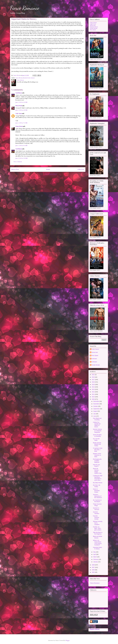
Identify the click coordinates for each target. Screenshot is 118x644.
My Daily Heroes (98, 483)
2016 (93, 382)
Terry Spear (93, 30)
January (96, 562)
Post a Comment (18, 162)
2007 (93, 567)
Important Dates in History (98, 548)
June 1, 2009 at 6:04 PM (21, 102)
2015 (93, 385)
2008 (93, 565)
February (96, 559)
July (95, 414)
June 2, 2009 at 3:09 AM (21, 158)
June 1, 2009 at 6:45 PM (21, 110)
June (95, 416)
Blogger (68, 640)
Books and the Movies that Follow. (97, 444)
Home (48, 169)
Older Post (81, 169)
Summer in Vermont (96, 509)
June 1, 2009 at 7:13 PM (21, 123)
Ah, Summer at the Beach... (97, 501)
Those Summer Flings (97, 505)
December (96, 401)
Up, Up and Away (96, 439)
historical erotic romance (29, 78)
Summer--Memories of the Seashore (97, 496)
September (97, 409)
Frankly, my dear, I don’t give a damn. (97, 528)
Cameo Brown (19, 78)
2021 (93, 375)
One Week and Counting (97, 419)
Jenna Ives (93, 25)
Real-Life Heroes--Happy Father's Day (97, 471)
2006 (93, 570)
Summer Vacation (96, 513)
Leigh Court (93, 24)
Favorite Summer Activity (96, 517)
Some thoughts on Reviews (97, 435)
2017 (93, 380)
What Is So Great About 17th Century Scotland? (97, 543)
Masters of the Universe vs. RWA (97, 455)
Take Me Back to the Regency (98, 533)
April (95, 554)
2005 (93, 572)
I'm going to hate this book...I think (98, 450)
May (95, 552)
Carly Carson (19, 114)
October (96, 406)
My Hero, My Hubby (97, 486)
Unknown (94, 359)
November (96, 404)
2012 (93, 392)
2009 (93, 399)
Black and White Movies (98, 537)
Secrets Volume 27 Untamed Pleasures (97, 431)
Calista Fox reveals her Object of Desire (97, 425)
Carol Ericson (19, 93)
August (95, 411)
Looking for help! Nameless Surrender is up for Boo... (98, 478)
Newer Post (15, 169)
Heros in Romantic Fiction (96, 491)
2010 (93, 397)
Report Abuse (95, 629)
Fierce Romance (25, 8)
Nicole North (19, 106)
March (95, 557)
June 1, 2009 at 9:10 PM (21, 146)
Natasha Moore (94, 27)
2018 (93, 377)
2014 (93, 387)
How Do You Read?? (96, 465)
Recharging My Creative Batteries (97, 461)
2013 (93, 389)
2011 (93, 394)
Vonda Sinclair (94, 28)
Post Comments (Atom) (51, 174)
